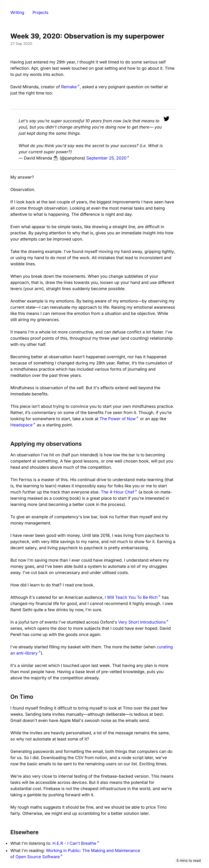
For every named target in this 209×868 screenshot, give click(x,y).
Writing (17, 12)
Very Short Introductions (142, 622)
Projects (40, 12)
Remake (69, 87)
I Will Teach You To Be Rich (131, 597)
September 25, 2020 (106, 158)
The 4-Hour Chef (117, 492)
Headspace (21, 425)
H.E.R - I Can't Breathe (74, 843)
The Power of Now (118, 419)
